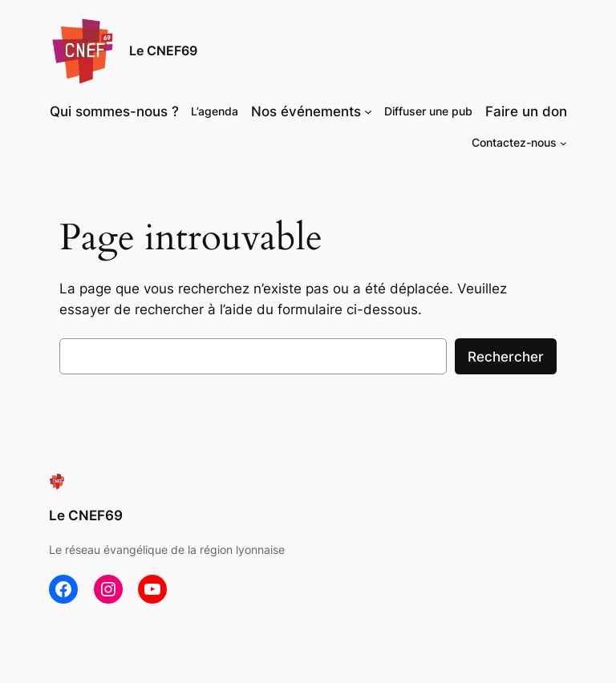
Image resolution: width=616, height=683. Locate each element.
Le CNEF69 (163, 51)
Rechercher (506, 357)
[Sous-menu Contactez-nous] (563, 143)
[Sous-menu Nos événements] (368, 111)
